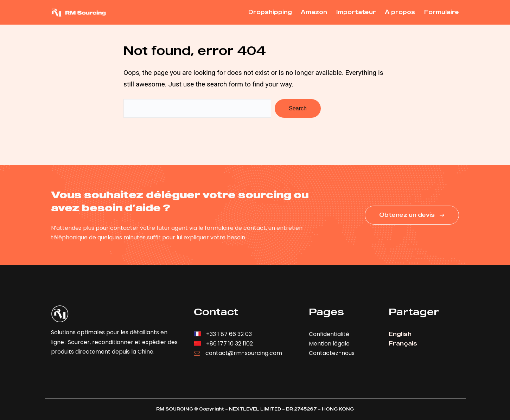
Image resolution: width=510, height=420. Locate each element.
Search (298, 108)
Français (403, 343)
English (400, 334)
